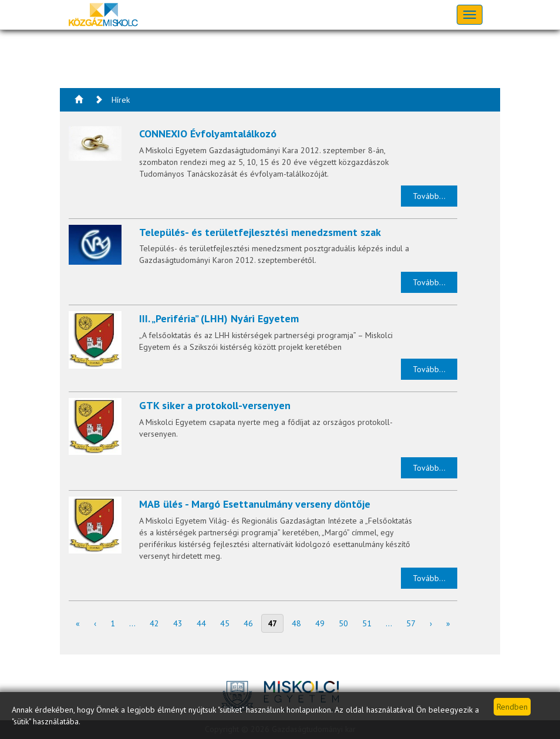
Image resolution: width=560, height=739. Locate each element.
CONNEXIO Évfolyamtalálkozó (208, 134)
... (132, 623)
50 (343, 623)
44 (201, 623)
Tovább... (429, 196)
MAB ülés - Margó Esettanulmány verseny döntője (255, 504)
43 (178, 623)
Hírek (121, 100)
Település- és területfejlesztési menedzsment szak (260, 232)
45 (225, 623)
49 (320, 623)
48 (296, 623)
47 (272, 623)
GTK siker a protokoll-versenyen (215, 405)
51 (367, 623)
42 (154, 623)
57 (411, 623)
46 (248, 623)
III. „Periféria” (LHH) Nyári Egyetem (219, 318)
